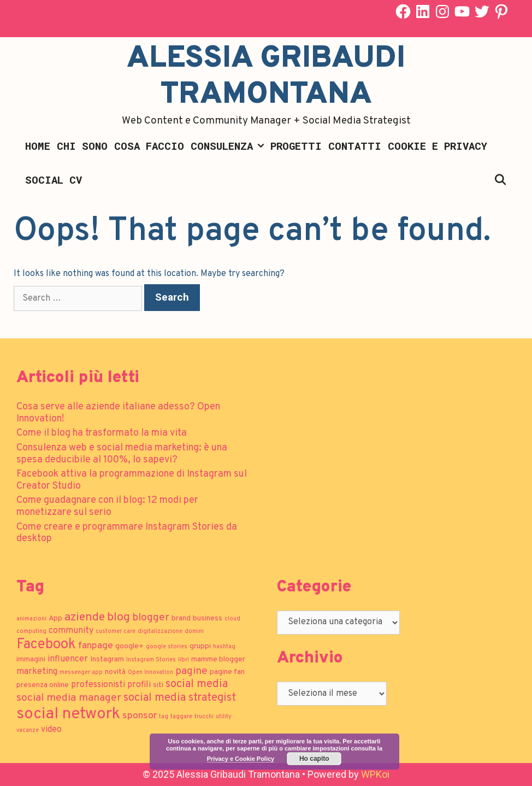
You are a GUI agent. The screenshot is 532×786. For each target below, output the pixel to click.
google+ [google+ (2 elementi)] (129, 646)
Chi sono (82, 146)
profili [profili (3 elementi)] (139, 685)
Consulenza (229, 146)
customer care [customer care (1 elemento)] (116, 632)
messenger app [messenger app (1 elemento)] (81, 673)
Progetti (296, 146)
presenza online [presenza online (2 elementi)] (43, 685)
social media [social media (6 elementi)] (197, 684)
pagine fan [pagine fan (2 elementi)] (227, 672)
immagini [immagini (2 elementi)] (31, 659)
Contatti (355, 146)
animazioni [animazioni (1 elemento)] (31, 619)
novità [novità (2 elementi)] (115, 672)
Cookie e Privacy (438, 146)
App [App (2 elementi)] (55, 618)
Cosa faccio (149, 146)
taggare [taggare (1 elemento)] (181, 717)
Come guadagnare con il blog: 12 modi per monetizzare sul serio (107, 506)
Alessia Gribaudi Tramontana (266, 77)
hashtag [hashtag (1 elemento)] (224, 647)
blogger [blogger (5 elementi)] (151, 618)
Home (38, 146)
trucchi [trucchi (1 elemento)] (204, 717)
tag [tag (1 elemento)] (164, 717)
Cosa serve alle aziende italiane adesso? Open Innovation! (118, 413)
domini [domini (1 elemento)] (194, 632)
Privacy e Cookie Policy (241, 759)
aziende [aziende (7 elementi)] (85, 617)
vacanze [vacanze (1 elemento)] (28, 731)
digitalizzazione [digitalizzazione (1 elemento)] (160, 632)
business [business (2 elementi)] (208, 618)
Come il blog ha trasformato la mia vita (102, 433)
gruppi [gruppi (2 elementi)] (200, 646)
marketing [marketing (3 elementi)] (37, 672)
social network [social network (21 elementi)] (68, 714)
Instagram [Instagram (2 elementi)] (107, 659)
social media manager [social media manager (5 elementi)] (69, 698)
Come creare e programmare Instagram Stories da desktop (127, 533)
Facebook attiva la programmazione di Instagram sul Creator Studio (132, 480)
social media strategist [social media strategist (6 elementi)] (180, 698)
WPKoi (375, 774)
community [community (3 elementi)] (71, 631)
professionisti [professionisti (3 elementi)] (98, 685)
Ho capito (314, 759)
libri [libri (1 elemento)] (184, 660)
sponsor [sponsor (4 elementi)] (140, 716)
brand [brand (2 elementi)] (181, 618)
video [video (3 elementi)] (51, 730)
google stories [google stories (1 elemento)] (167, 647)
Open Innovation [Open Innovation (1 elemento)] (150, 673)
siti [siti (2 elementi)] (158, 685)
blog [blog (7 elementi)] (119, 617)
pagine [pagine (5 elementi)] (191, 671)
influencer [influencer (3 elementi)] (68, 659)
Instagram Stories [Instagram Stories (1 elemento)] (151, 660)
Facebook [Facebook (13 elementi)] (46, 645)
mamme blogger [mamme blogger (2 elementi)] (218, 659)
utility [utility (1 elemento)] (224, 717)
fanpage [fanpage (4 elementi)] (96, 646)
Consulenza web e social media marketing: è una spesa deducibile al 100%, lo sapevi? (122, 454)
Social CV (54, 180)
